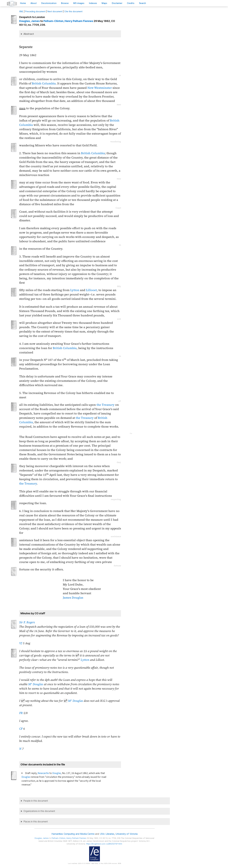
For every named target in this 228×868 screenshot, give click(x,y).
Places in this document (36, 822)
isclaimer (117, 3)
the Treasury (105, 405)
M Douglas (36, 684)
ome (23, 3)
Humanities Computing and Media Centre (73, 834)
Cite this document (73, 11)
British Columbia (44, 83)
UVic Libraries (107, 834)
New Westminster (100, 88)
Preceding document (35, 11)
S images (79, 3)
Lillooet (91, 290)
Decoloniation (49, 3)
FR (21, 713)
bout (34, 3)
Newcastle (43, 773)
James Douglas (73, 598)
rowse (65, 3)
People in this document (36, 801)
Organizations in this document (39, 811)
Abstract (29, 34)
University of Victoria (126, 834)
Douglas (57, 773)
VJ (21, 643)
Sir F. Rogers (27, 622)
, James (29, 21)
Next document (55, 11)
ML (21, 11)
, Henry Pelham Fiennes (68, 21)
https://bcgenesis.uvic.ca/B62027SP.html (104, 844)
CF (21, 729)
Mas (104, 3)
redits (131, 3)
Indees (93, 3)
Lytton (75, 290)
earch (142, 3)
